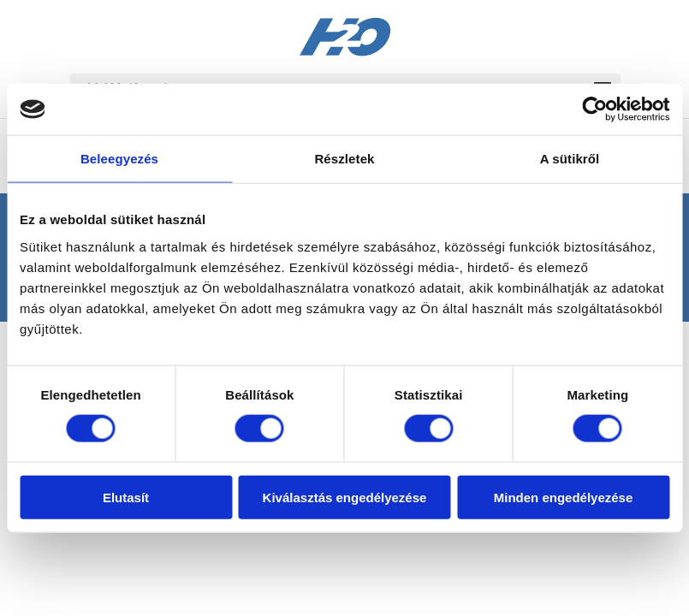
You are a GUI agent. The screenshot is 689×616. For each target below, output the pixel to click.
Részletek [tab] (344, 159)
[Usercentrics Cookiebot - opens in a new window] (594, 110)
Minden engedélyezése (564, 497)
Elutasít (126, 497)
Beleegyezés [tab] (119, 159)
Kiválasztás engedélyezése (345, 497)
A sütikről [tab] (570, 159)
